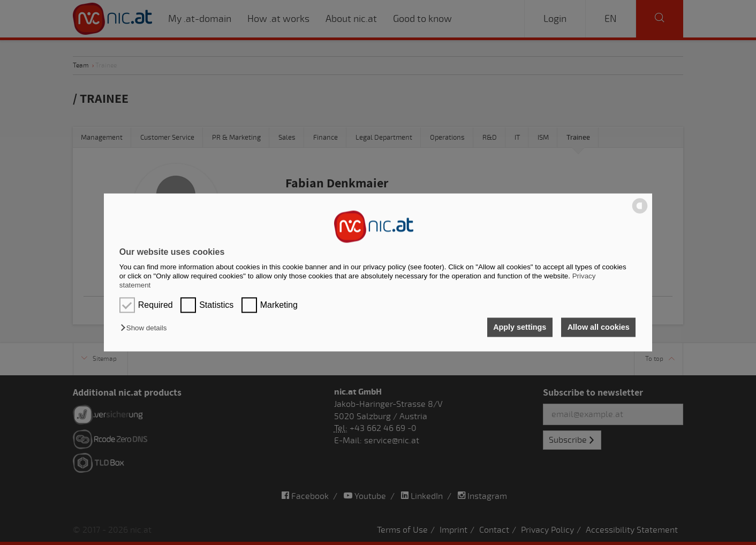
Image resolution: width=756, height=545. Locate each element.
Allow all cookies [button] (599, 327)
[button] (146, 328)
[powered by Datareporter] (640, 213)
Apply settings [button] (520, 327)
